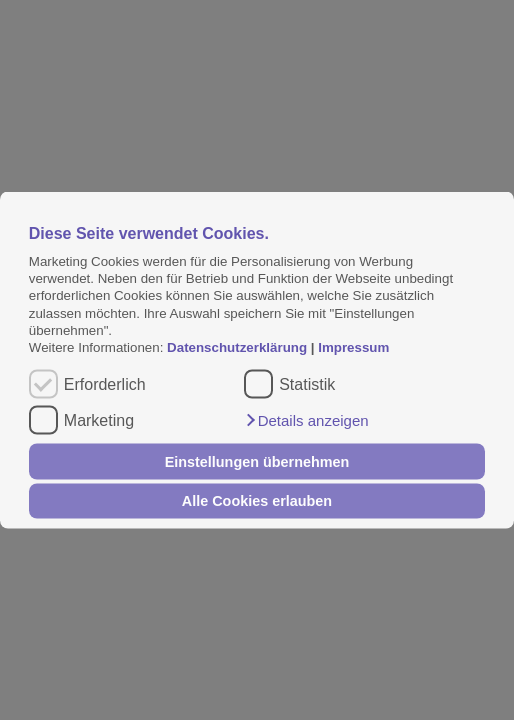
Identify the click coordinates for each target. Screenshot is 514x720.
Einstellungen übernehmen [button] (257, 461)
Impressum (353, 347)
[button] (306, 421)
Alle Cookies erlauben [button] (257, 501)
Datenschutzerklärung (239, 347)
